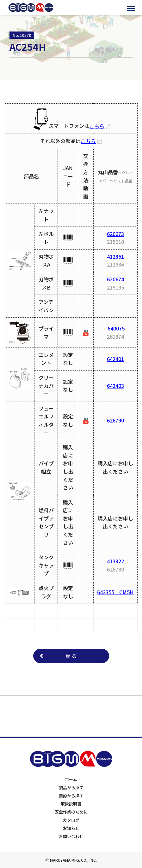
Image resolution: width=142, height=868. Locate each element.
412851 (115, 256)
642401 (115, 359)
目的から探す (71, 796)
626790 (115, 420)
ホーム (71, 779)
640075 (116, 328)
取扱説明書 (71, 804)
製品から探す (71, 788)
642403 (115, 386)
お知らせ (71, 828)
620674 (115, 279)
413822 (115, 561)
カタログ (71, 820)
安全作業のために (71, 812)
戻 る (71, 656)
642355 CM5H (115, 592)
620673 (115, 234)
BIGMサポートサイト (31, 8)
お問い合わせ (71, 836)
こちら (97, 126)
